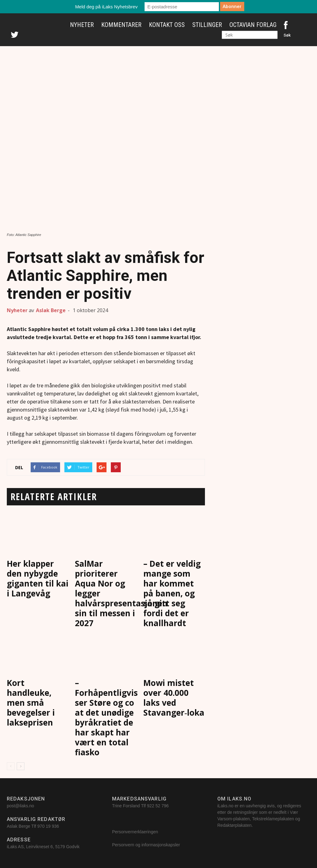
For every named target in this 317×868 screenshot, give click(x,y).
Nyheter (82, 25)
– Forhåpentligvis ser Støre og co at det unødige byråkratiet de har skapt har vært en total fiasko (106, 718)
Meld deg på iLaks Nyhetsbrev (106, 7)
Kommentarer (121, 25)
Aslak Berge (51, 310)
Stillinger (207, 25)
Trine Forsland (126, 806)
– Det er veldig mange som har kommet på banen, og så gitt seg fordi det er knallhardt (172, 593)
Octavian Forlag (253, 25)
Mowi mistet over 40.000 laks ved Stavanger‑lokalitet (182, 698)
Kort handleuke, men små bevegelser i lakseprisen (31, 703)
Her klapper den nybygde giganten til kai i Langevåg (38, 578)
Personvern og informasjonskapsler (147, 845)
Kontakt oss (167, 25)
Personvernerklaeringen (135, 832)
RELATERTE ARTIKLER (54, 497)
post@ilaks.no (20, 806)
